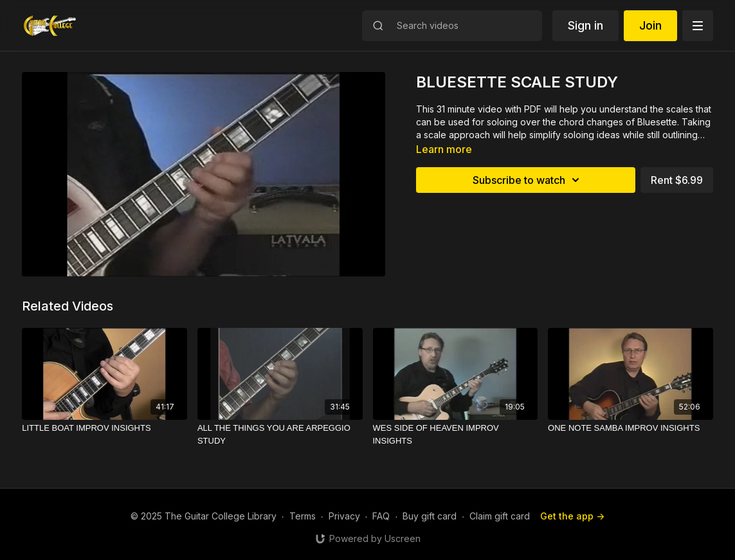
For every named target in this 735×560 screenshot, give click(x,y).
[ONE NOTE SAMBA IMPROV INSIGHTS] (631, 428)
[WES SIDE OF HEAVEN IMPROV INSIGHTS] (456, 434)
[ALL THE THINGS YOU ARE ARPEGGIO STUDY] (280, 434)
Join (650, 25)
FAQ (381, 516)
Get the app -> (572, 516)
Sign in (585, 25)
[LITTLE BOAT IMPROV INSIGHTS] (104, 428)
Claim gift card (500, 516)
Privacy (344, 516)
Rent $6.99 (677, 180)
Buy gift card (430, 516)
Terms (303, 516)
